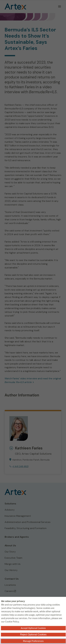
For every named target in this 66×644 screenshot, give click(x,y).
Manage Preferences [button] (33, 641)
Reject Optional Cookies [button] (33, 635)
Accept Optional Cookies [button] (33, 628)
